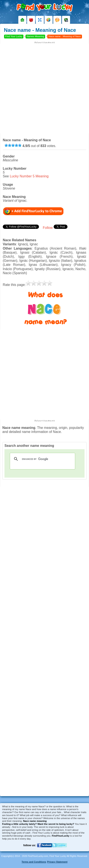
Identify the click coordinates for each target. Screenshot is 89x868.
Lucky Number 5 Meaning (29, 176)
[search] (42, 459)
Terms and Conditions (34, 862)
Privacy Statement (57, 862)
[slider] (13, 145)
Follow (48, 228)
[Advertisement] (44, 88)
